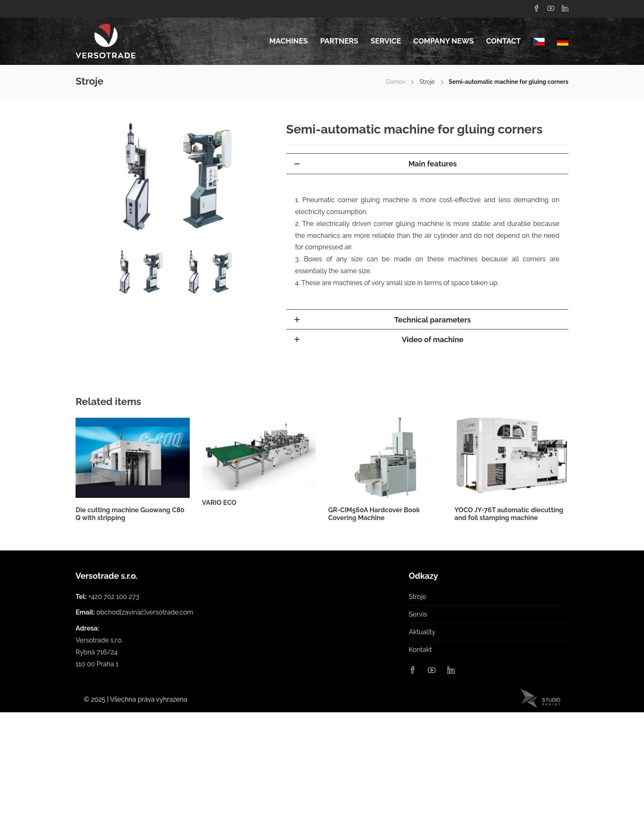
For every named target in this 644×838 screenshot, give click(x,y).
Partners (339, 41)
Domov (396, 82)
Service (386, 41)
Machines (289, 41)
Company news (443, 41)
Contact (503, 41)
